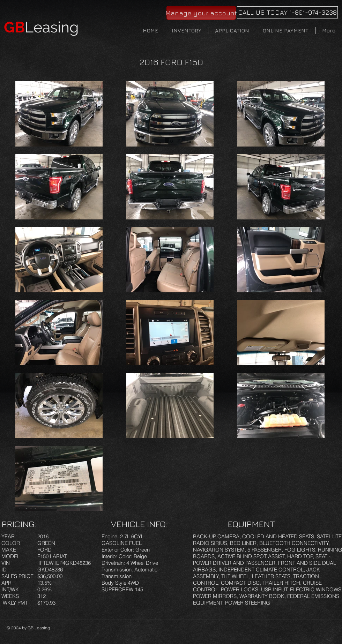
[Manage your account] (201, 13)
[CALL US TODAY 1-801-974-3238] (287, 12)
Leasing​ (41, 27)
